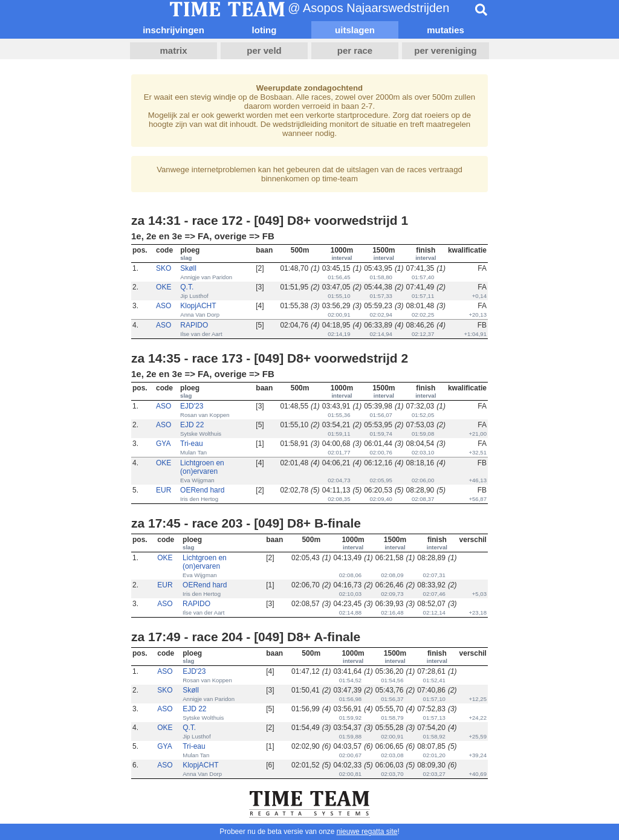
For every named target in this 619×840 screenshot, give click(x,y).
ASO (164, 306)
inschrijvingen (173, 30)
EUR (164, 490)
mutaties (446, 30)
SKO (164, 268)
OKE (164, 287)
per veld (264, 50)
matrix (173, 50)
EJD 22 (192, 425)
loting (264, 30)
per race (355, 50)
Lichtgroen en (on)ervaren (202, 467)
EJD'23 (192, 406)
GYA (163, 444)
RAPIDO (194, 325)
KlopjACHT (198, 306)
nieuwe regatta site (367, 832)
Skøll (188, 268)
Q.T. (187, 287)
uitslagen (355, 30)
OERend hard (202, 490)
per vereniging (445, 50)
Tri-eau (192, 444)
